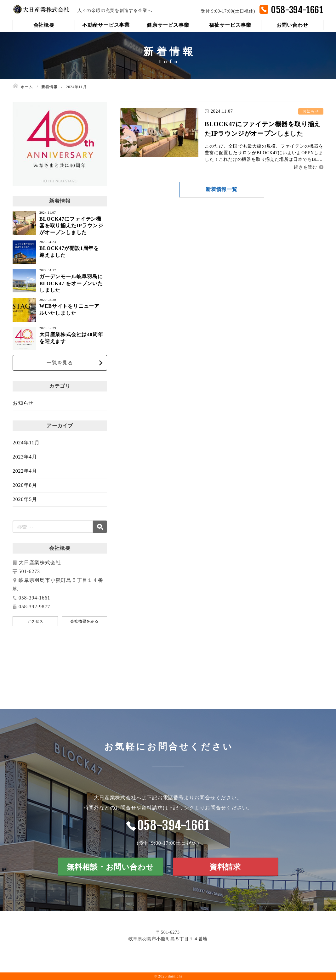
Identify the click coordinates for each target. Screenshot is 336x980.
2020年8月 (25, 485)
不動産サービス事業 (106, 25)
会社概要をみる (84, 621)
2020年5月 (25, 499)
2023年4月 (25, 457)
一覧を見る (60, 363)
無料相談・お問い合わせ (110, 867)
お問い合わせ (292, 25)
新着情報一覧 (222, 189)
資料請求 (225, 867)
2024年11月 (26, 443)
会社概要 (44, 25)
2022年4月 (25, 471)
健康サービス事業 (168, 25)
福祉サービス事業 (230, 25)
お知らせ (23, 403)
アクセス (35, 621)
